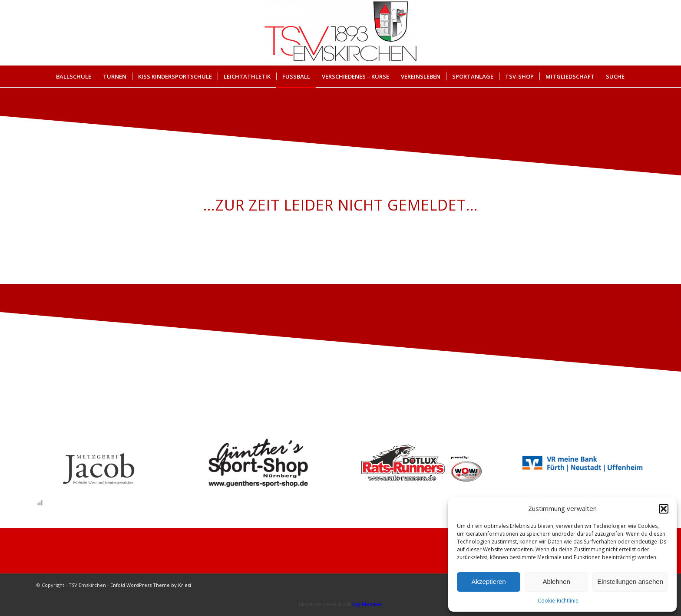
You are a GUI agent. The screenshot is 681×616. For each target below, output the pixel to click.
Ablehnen (556, 581)
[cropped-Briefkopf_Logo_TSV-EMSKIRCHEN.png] (340, 33)
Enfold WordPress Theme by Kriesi (151, 585)
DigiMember (367, 604)
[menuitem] (74, 76)
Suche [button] (615, 76)
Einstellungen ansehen (630, 581)
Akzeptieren (488, 581)
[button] (664, 509)
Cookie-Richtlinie (558, 601)
